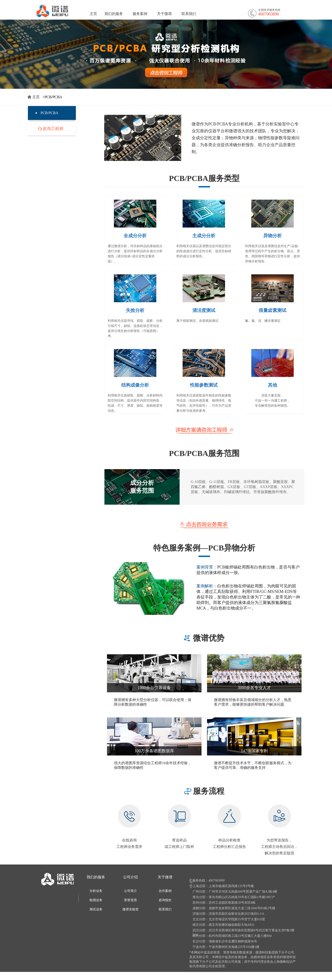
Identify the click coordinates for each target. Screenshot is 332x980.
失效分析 (135, 310)
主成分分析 (204, 236)
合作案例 (165, 891)
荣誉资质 (130, 900)
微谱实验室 (130, 909)
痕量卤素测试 (273, 310)
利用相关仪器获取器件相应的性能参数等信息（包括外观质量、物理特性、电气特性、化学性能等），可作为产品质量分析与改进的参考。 (204, 403)
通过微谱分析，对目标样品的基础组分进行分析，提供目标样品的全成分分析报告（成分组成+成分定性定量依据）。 (135, 254)
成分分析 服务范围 (142, 487)
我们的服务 (114, 14)
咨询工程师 (53, 129)
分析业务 (96, 891)
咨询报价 (165, 900)
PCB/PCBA (49, 113)
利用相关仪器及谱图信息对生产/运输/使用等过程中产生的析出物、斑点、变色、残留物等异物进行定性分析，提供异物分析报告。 (273, 254)
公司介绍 (130, 877)
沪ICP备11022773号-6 (151, 977)
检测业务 (96, 900)
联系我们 (189, 14)
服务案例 (140, 14)
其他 (273, 385)
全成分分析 (135, 236)
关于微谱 (164, 14)
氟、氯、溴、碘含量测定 (263, 321)
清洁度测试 (204, 310)
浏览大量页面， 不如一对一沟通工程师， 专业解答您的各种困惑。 (273, 401)
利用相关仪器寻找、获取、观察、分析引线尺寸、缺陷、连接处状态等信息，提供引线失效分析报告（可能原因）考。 (135, 328)
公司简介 (130, 891)
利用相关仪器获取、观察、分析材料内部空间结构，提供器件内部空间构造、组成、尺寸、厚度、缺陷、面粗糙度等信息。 (135, 403)
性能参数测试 (204, 385)
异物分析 (273, 236)
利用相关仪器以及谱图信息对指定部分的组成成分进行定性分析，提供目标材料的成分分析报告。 (204, 251)
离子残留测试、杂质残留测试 (197, 321)
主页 (93, 14)
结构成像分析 (135, 385)
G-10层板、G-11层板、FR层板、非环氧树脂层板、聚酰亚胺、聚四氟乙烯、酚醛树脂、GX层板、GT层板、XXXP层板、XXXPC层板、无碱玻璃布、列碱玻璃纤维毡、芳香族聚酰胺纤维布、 (243, 487)
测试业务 (96, 909)
